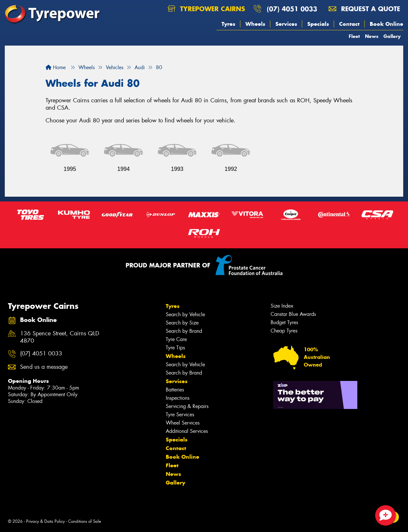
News (372, 36)
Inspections (178, 398)
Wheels (255, 24)
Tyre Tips (175, 348)
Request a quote (364, 9)
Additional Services (187, 431)
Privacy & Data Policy (45, 521)
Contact (349, 24)
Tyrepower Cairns (206, 9)
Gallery (392, 36)
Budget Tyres (284, 322)
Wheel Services (183, 423)
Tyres (228, 24)
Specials (318, 24)
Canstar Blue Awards (293, 314)
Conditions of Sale (85, 521)
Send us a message (44, 367)
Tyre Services (180, 415)
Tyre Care (176, 339)
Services (286, 24)
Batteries (175, 390)
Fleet (354, 36)
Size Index (282, 306)
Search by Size (182, 323)
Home (56, 67)
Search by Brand (184, 331)
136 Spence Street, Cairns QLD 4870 (60, 337)
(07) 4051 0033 (292, 9)
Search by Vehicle (185, 314)
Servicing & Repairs (187, 406)
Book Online (386, 24)
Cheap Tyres (284, 331)
